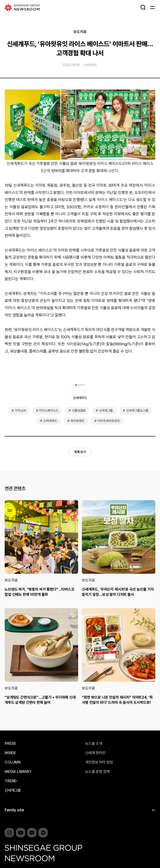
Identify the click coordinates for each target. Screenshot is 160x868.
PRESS (10, 744)
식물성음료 (79, 410)
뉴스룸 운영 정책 (97, 772)
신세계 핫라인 (95, 753)
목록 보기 (80, 452)
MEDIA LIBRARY (18, 772)
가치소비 (20, 410)
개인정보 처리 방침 (99, 762)
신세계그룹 (106, 410)
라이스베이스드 (49, 410)
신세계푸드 (90, 65)
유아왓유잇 (77, 421)
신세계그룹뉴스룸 (137, 410)
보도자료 (80, 32)
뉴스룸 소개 (94, 744)
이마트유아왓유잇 (109, 421)
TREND (11, 781)
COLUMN (13, 762)
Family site (14, 810)
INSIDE (10, 753)
